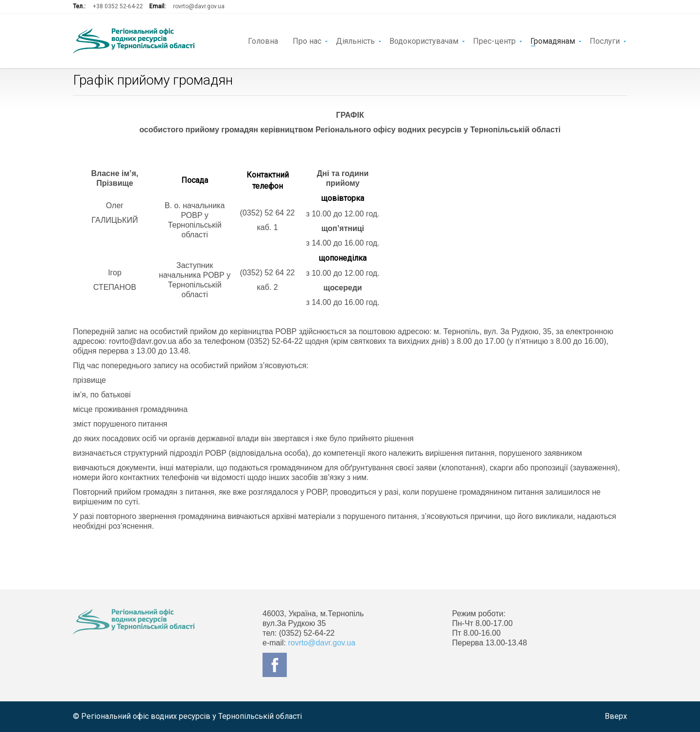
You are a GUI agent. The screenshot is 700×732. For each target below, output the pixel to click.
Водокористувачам (424, 40)
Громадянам (553, 40)
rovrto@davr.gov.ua (199, 6)
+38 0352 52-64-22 (118, 6)
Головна (263, 40)
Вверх (616, 716)
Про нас (307, 40)
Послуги (605, 40)
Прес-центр (494, 40)
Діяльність (355, 40)
